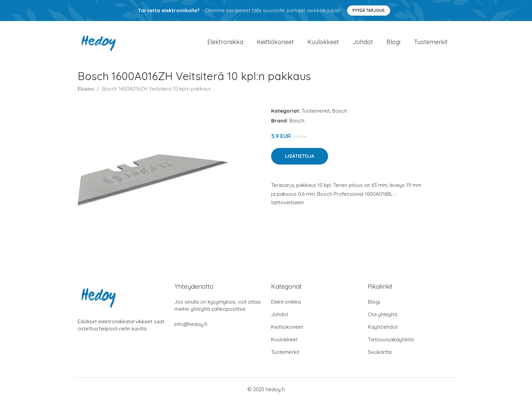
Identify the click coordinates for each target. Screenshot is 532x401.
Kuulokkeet (323, 42)
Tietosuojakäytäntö (391, 339)
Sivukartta (380, 352)
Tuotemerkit (431, 42)
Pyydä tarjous (369, 10)
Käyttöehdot (383, 327)
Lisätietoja (300, 156)
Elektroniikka (225, 42)
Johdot (363, 42)
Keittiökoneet (275, 42)
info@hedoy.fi (191, 324)
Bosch (340, 111)
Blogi (393, 42)
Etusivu (86, 89)
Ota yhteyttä (383, 314)
